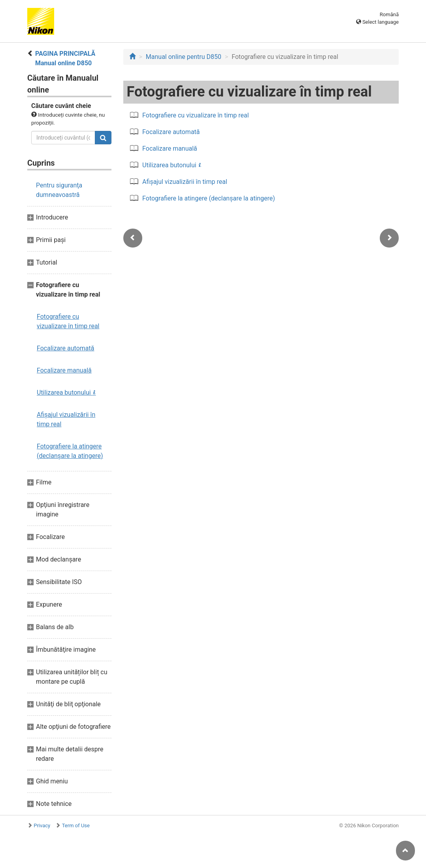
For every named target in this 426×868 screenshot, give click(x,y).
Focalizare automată (65, 348)
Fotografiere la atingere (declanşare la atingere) (70, 451)
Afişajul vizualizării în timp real (66, 419)
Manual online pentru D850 (184, 57)
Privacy (42, 825)
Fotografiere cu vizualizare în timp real (68, 321)
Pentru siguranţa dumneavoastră (59, 190)
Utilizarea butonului (66, 392)
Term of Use (76, 825)
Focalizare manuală (64, 370)
